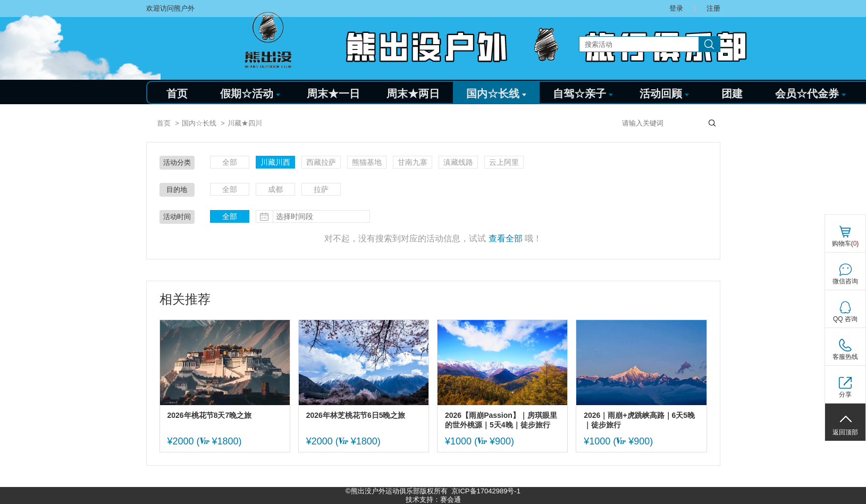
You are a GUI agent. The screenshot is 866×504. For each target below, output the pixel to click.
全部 (230, 162)
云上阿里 (504, 162)
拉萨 (321, 189)
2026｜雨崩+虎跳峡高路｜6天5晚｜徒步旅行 (639, 420)
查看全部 (506, 238)
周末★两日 (413, 94)
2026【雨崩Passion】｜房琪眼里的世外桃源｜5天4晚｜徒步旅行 (501, 420)
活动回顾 (664, 94)
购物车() (846, 243)
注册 (713, 8)
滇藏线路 (458, 162)
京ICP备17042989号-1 (486, 491)
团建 (732, 94)
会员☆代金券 (810, 94)
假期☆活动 (250, 94)
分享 (845, 394)
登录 (676, 8)
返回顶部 (845, 432)
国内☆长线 (496, 94)
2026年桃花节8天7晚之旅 (210, 415)
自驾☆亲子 (583, 94)
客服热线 (845, 357)
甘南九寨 (413, 162)
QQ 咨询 (845, 319)
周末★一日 (333, 94)
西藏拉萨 (321, 162)
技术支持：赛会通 (433, 499)
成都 (275, 189)
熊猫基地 (367, 162)
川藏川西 (275, 162)
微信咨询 (845, 281)
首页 (177, 94)
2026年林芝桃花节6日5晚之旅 (356, 415)
